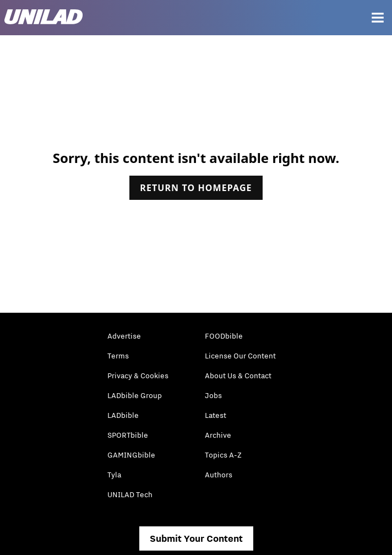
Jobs (213, 395)
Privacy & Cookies (138, 376)
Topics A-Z (223, 455)
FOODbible (224, 336)
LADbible (123, 415)
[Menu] (378, 18)
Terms (118, 356)
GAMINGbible (131, 455)
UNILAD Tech (130, 494)
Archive (218, 435)
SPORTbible (128, 435)
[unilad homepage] (43, 18)
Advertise (124, 336)
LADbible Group (135, 395)
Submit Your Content (196, 538)
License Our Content (240, 356)
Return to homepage (196, 188)
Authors (219, 475)
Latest (216, 415)
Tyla (114, 475)
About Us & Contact (238, 376)
